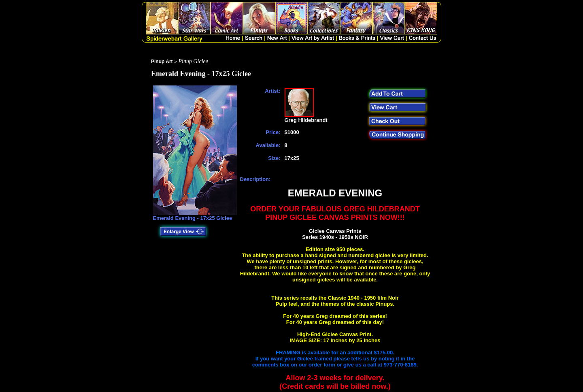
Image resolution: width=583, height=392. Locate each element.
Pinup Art (162, 62)
